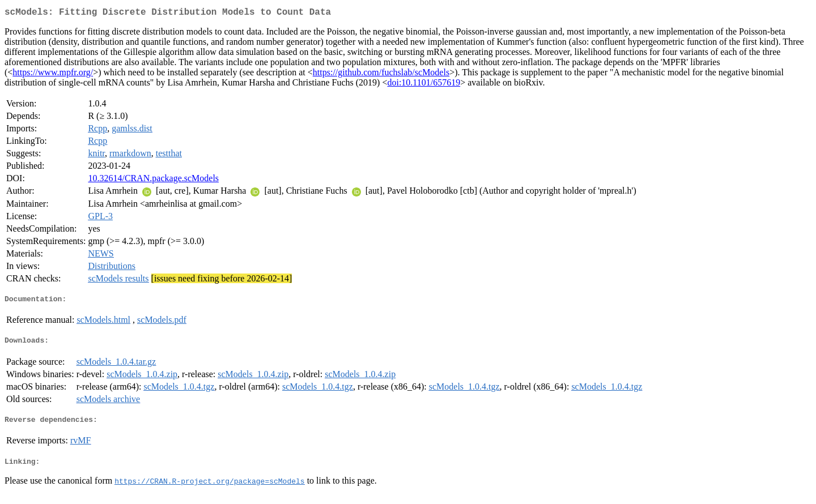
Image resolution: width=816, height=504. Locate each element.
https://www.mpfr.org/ (53, 74)
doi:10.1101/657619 (424, 85)
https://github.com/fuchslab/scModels (381, 74)
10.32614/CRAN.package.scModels (153, 180)
